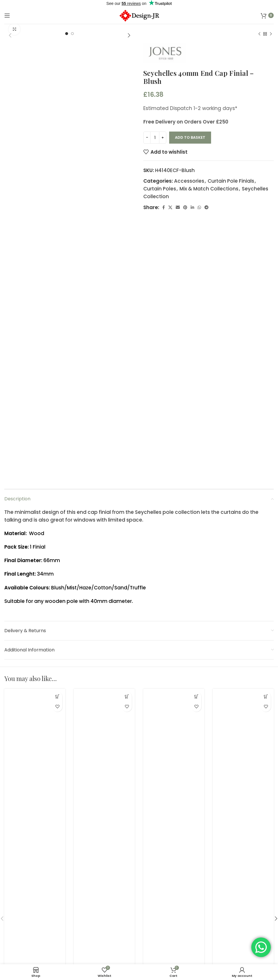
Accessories (189, 181)
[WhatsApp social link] (199, 207)
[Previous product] (259, 34)
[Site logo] (139, 15)
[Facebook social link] (164, 207)
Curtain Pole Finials (231, 181)
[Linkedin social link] (192, 207)
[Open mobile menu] (7, 16)
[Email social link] (178, 207)
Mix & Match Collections (209, 189)
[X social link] (170, 207)
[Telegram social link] (206, 207)
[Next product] (271, 34)
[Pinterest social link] (185, 207)
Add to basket (190, 137)
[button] (57, 697)
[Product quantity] (155, 138)
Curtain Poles (160, 189)
